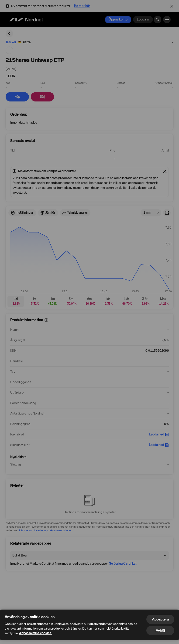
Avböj (160, 630)
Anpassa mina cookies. (36, 633)
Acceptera (160, 619)
